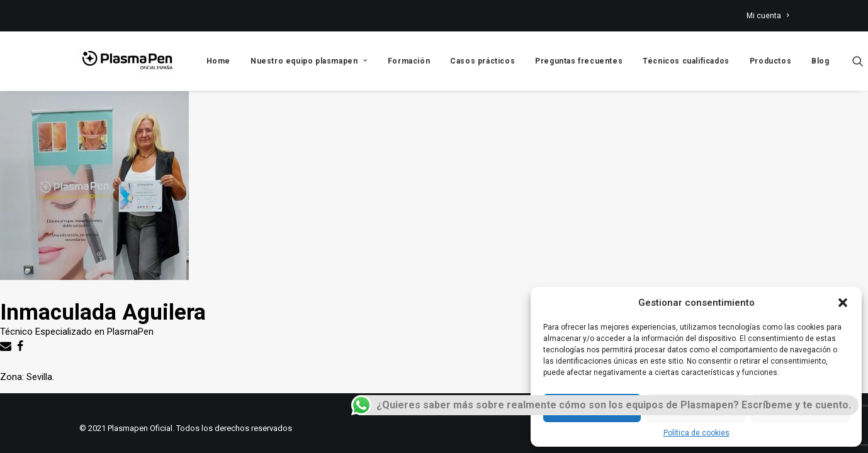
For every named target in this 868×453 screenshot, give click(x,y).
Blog (820, 61)
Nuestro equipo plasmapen (309, 61)
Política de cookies (696, 433)
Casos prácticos (482, 61)
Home (218, 61)
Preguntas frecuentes (579, 61)
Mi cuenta (768, 16)
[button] (843, 303)
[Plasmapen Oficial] (127, 61)
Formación (409, 61)
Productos (770, 61)
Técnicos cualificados (686, 61)
